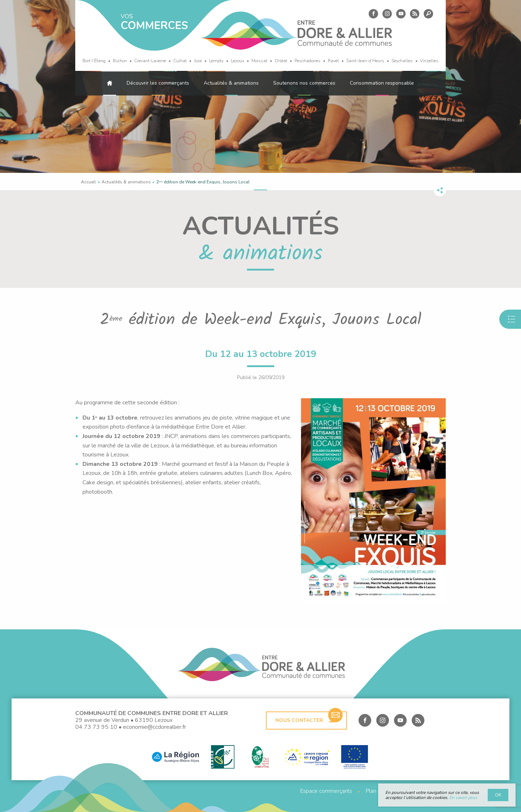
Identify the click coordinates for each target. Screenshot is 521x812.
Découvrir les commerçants (158, 83)
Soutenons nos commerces (304, 83)
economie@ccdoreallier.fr (154, 727)
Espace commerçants (326, 791)
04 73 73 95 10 (96, 727)
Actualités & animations (231, 83)
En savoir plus (463, 798)
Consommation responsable (382, 83)
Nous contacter (309, 718)
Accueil (88, 182)
